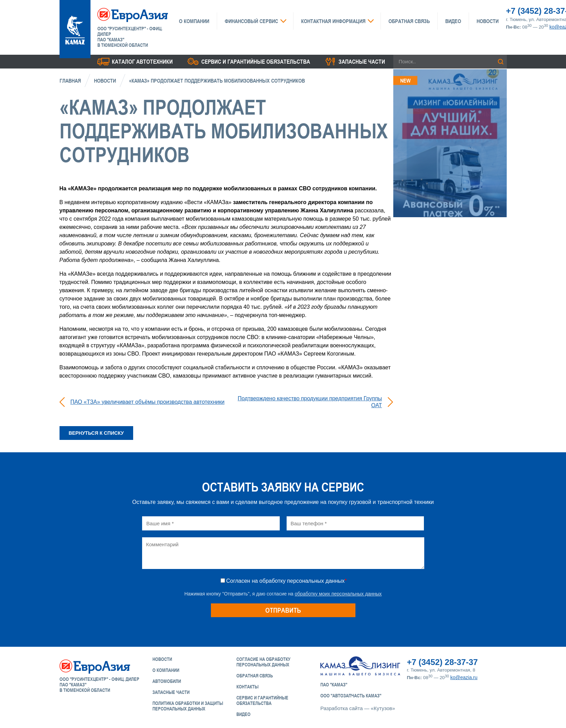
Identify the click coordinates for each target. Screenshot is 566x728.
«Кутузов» (383, 708)
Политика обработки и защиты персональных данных (188, 706)
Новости (488, 21)
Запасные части (362, 62)
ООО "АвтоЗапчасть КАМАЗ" (351, 696)
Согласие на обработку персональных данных (263, 662)
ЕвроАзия (133, 14)
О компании (194, 21)
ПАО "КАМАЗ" (334, 685)
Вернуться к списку (96, 433)
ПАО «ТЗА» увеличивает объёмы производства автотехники (148, 402)
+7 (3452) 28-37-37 (442, 662)
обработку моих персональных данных (338, 594)
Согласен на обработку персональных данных (286, 581)
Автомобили (167, 681)
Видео (453, 21)
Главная (70, 81)
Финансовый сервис (251, 21)
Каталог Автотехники (142, 62)
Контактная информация (333, 21)
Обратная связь (409, 21)
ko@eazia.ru (464, 677)
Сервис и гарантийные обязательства (256, 62)
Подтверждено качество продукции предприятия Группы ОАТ (310, 402)
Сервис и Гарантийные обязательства (262, 700)
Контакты (247, 687)
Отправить (283, 610)
